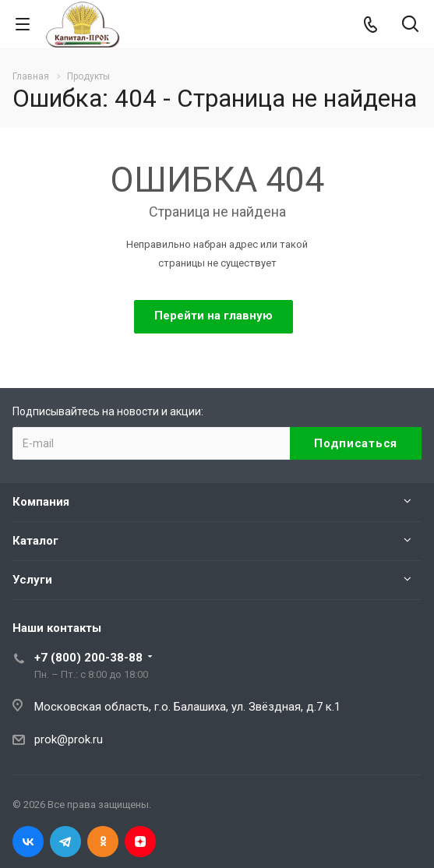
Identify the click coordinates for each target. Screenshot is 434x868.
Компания (41, 502)
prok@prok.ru (69, 739)
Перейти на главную (213, 316)
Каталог (35, 541)
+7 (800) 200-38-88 (88, 658)
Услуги (32, 580)
